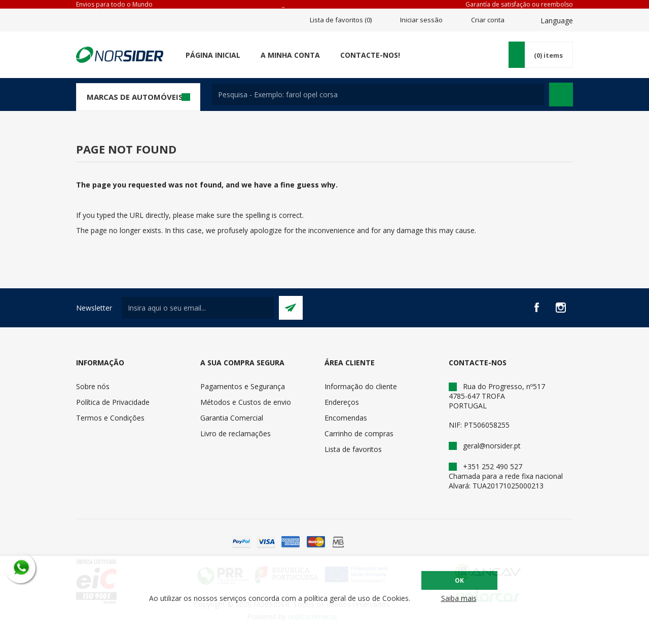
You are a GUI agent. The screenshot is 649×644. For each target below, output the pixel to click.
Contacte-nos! (370, 55)
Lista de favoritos (353, 449)
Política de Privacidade (113, 402)
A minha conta (290, 55)
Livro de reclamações (236, 433)
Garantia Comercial (232, 418)
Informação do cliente (361, 386)
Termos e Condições (110, 418)
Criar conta (488, 20)
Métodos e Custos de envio (246, 402)
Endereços (342, 402)
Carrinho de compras (359, 433)
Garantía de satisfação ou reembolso (519, 4)
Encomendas (346, 418)
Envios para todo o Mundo (114, 4)
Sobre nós (93, 386)
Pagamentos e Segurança (243, 386)
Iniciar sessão (421, 20)
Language (557, 21)
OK (459, 580)
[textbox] (378, 94)
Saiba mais (459, 598)
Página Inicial (213, 55)
